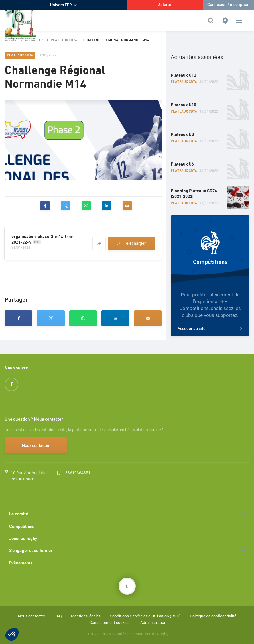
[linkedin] (107, 206)
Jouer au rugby (23, 539)
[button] (239, 21)
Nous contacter (36, 445)
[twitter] (66, 206)
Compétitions (22, 527)
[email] (127, 206)
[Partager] (99, 243)
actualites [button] (34, 40)
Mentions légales (86, 616)
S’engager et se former (31, 551)
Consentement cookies (109, 623)
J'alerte (164, 5)
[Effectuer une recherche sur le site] (212, 21)
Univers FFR (63, 5)
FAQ (58, 616)
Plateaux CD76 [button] (64, 40)
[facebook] (45, 206)
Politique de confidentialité (213, 616)
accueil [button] (11, 40)
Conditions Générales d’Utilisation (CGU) (145, 616)
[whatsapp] (86, 206)
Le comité (19, 514)
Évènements (21, 563)
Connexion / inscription (228, 5)
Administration (153, 623)
